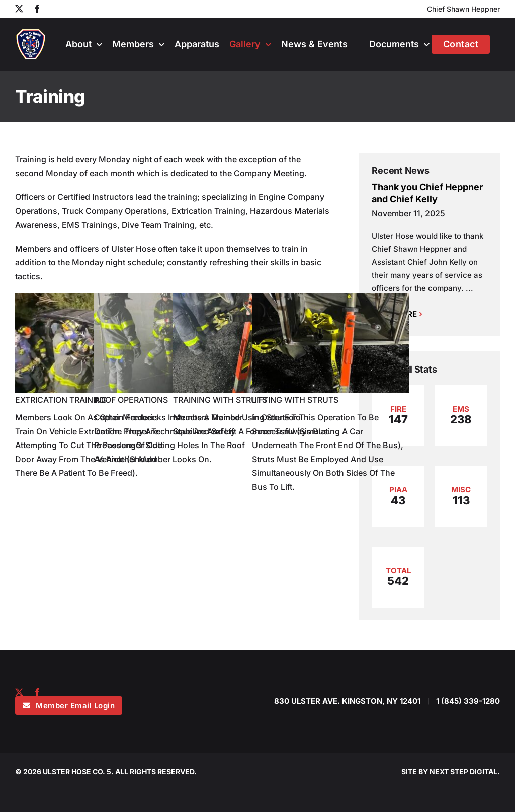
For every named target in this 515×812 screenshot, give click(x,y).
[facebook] (37, 692)
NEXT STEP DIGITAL (463, 771)
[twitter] (19, 692)
